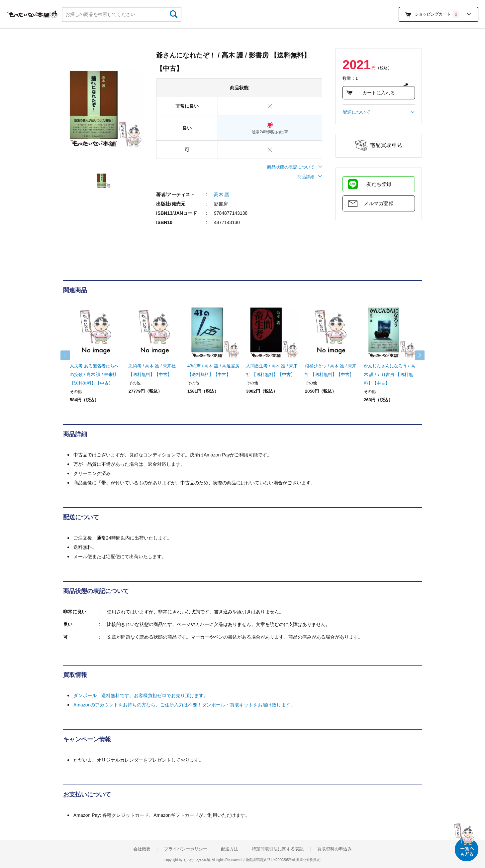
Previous (70, 355)
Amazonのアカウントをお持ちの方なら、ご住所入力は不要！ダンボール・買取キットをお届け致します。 (184, 705)
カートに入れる (371, 93)
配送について (379, 112)
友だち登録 (379, 184)
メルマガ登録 (379, 203)
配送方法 (230, 849)
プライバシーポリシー (186, 849)
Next (415, 355)
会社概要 (142, 849)
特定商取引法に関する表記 (278, 849)
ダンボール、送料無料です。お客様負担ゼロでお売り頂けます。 (141, 695)
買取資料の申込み (335, 849)
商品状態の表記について (295, 167)
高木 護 (222, 194)
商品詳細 (310, 177)
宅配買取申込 (387, 145)
